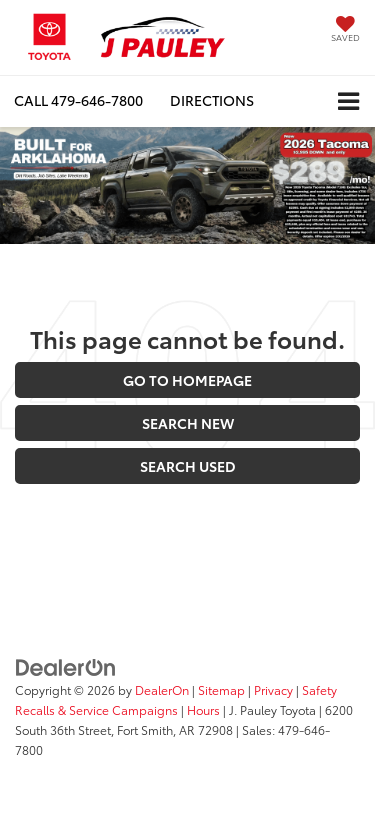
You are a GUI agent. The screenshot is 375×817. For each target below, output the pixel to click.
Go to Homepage (187, 380)
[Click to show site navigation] (348, 101)
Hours (203, 709)
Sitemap (221, 689)
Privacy (273, 689)
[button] (78, 100)
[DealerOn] (66, 666)
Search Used (188, 466)
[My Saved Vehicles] (345, 30)
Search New (188, 423)
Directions (212, 100)
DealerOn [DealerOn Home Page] (162, 689)
